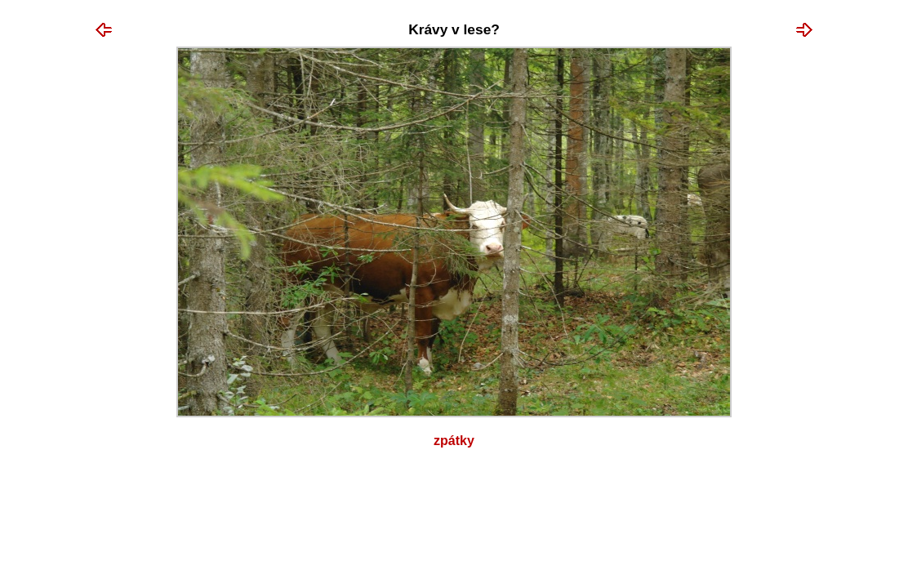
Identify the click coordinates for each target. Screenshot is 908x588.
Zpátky (454, 441)
